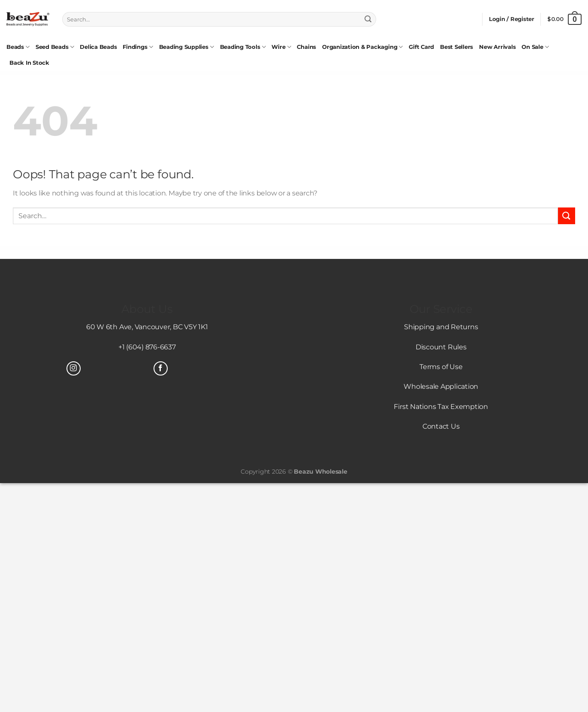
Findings (138, 47)
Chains (306, 47)
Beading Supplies (187, 47)
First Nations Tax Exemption (441, 407)
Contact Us (441, 426)
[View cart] (564, 19)
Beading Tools (243, 47)
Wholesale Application (441, 386)
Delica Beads (98, 47)
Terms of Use (441, 367)
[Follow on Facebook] (161, 368)
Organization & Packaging (362, 47)
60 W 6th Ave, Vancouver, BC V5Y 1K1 (147, 327)
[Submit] (368, 19)
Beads (18, 47)
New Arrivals (497, 47)
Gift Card (421, 47)
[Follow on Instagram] (74, 368)
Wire (281, 47)
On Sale (535, 47)
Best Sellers (457, 47)
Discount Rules (441, 347)
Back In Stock (29, 63)
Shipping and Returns (441, 327)
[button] (512, 19)
